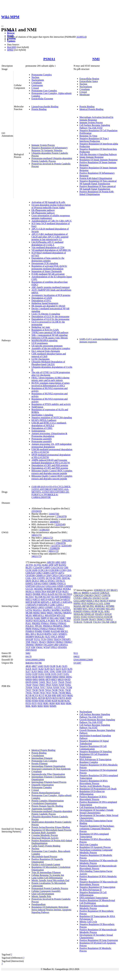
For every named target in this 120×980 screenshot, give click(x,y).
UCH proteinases (40, 343)
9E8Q (46, 706)
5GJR (53, 666)
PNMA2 (54, 623)
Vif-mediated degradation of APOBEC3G (51, 250)
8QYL (35, 698)
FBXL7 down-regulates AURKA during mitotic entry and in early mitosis (50, 379)
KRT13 (29, 599)
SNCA (54, 637)
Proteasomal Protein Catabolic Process (50, 888)
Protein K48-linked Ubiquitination (96, 178)
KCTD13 (68, 594)
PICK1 (67, 621)
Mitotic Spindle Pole (41, 896)
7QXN (55, 685)
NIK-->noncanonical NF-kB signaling (50, 335)
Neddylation (37, 407)
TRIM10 (51, 642)
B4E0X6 (30, 663)
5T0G (52, 671)
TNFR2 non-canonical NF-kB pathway (50, 332)
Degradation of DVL (41, 301)
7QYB (56, 687)
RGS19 (40, 634)
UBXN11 (63, 645)
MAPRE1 (56, 610)
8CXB (48, 695)
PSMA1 (49, 59)
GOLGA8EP (80, 601)
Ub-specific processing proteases (47, 346)
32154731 (56, 546)
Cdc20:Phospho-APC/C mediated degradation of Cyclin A (47, 243)
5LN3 (34, 671)
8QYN (49, 698)
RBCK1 (64, 631)
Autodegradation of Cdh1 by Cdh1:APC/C (52, 221)
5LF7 (28, 671)
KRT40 (37, 602)
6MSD (55, 677)
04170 (29, 656)
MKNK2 (58, 613)
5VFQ (41, 674)
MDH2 (36, 613)
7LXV (54, 682)
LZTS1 (66, 607)
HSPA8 (112, 601)
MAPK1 (47, 610)
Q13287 (77, 663)
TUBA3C (78, 622)
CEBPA (46, 573)
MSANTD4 (50, 615)
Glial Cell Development (43, 894)
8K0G (70, 695)
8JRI (54, 695)
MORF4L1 (100, 606)
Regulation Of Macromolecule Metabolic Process (94, 907)
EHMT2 (29, 583)
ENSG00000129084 (35, 660)
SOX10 (108, 614)
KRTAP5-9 (33, 605)
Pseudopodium (38, 904)
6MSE (62, 677)
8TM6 (48, 701)
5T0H (58, 671)
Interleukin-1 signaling (42, 415)
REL (28, 634)
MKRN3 (67, 613)
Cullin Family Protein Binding (46, 846)
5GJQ (47, 666)
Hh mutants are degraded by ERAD (48, 306)
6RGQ (61, 679)
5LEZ (41, 669)
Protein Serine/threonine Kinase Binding (51, 827)
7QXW (29, 687)
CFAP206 (30, 575)
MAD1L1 (38, 610)
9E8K (69, 703)
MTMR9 (78, 609)
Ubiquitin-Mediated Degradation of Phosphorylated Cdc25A (48, 363)
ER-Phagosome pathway (43, 210)
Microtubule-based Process (44, 856)
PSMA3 (44, 629)
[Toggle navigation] (2, 26)
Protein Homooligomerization (46, 793)
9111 (76, 653)
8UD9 (54, 701)
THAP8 (84, 619)
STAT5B (108, 617)
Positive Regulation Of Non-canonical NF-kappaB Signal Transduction (98, 188)
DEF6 (28, 581)
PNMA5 (62, 623)
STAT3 (84, 617)
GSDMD (68, 586)
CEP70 (54, 573)
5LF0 (47, 669)
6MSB (49, 677)
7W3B (55, 690)
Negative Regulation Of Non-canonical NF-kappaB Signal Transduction (98, 182)
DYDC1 (52, 581)
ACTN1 (29, 565)
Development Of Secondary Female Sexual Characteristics (97, 811)
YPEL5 (54, 647)
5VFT (60, 674)
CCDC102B (31, 570)
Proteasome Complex (42, 75)
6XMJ (35, 682)
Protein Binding (39, 109)
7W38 (35, 690)
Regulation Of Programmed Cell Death (98, 789)
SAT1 (55, 634)
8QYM (42, 698)
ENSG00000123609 (83, 660)
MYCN (92, 609)
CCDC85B (53, 570)
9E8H (52, 703)
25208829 (54, 548)
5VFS (54, 674)
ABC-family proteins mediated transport (51, 287)
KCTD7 (47, 597)
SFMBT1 (63, 634)
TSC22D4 (48, 645)
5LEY (35, 669)
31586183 (44, 530)
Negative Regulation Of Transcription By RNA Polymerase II (97, 888)
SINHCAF (89, 614)
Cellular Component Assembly (46, 891)
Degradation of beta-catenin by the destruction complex (48, 259)
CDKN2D (30, 573)
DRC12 (44, 581)
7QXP (61, 685)
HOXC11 (30, 591)
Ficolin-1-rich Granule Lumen (46, 864)
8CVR (29, 695)
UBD (56, 645)
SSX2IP (29, 639)
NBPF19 (45, 618)
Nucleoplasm (38, 80)
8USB (61, 701)
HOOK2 (67, 589)
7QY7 (43, 687)
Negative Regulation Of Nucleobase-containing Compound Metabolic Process (97, 829)
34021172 (36, 535)
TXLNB (105, 622)
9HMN (53, 706)
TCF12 (37, 639)
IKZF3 (29, 594)
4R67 (34, 666)
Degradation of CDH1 (42, 428)
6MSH (29, 679)
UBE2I (113, 622)
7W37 (28, 690)
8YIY (34, 703)
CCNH (63, 570)
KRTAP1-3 (57, 602)
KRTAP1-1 (46, 602)
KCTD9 (55, 597)
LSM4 (107, 603)
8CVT (42, 695)
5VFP (35, 674)
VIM (33, 647)
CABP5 (46, 568)
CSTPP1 (41, 578)
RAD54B (55, 631)
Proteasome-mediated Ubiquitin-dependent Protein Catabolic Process (52, 160)
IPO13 (44, 594)
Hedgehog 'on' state (41, 327)
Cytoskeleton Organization (44, 803)
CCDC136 (43, 570)
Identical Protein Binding (91, 109)
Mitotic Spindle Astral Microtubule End (50, 880)
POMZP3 (78, 611)
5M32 (40, 671)
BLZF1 (29, 568)
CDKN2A (104, 593)
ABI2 (58, 562)
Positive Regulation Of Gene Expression (99, 940)
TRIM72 (100, 619)
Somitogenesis (38, 431)
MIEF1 (50, 613)
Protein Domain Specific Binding (47, 806)
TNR (28, 642)
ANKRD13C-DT (102, 590)
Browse (11, 33)
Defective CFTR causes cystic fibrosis (50, 338)
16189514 (81, 37)
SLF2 (48, 637)
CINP (48, 575)
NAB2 (37, 618)
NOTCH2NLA (40, 621)
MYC (85, 609)
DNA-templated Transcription (94, 898)
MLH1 (29, 615)
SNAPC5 (99, 614)
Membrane (85, 95)
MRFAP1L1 (38, 615)
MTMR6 (110, 606)
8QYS (62, 698)
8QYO (56, 698)
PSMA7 (61, 629)
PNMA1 (45, 623)
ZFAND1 (63, 647)
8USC (67, 701)
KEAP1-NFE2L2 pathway (44, 420)
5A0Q (40, 666)
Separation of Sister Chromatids (47, 271)
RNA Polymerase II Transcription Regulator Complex (95, 761)
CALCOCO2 (57, 568)
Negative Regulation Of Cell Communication (93, 748)
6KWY (42, 677)
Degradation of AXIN (42, 298)
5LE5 (65, 666)
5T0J (69, 671)
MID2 (43, 613)
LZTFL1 (58, 607)
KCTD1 (59, 594)
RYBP (94, 611)
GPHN (60, 586)
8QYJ (28, 698)
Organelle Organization (43, 785)
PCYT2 (59, 621)
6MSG (69, 677)
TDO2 (50, 639)
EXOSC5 (97, 598)
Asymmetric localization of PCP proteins (51, 295)
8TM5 (42, 701)
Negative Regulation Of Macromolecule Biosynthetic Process (98, 883)
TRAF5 (42, 642)
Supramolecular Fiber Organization (48, 774)
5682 (28, 653)
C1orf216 (95, 593)
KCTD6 (39, 597)
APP (56, 565)
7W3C (61, 690)
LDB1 (53, 605)
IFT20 (59, 591)
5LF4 (64, 669)
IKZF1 (65, 591)
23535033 (36, 511)
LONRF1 (49, 607)
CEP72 (61, 573)
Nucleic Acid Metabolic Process (95, 786)
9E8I (58, 703)
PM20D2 (36, 623)
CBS (66, 568)
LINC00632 (31, 607)
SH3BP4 (30, 637)
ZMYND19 (31, 650)
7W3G (29, 693)
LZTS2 (29, 610)
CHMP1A (40, 575)
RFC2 (33, 634)
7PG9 (48, 685)
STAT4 (91, 617)
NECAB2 (54, 618)
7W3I (42, 693)
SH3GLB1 (39, 637)
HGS (97, 601)
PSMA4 (52, 629)
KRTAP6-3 (44, 605)
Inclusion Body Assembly (44, 833)
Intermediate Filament (42, 758)
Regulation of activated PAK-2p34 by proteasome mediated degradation (49, 267)
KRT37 (67, 599)
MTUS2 (29, 618)
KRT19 (44, 599)
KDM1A (91, 603)
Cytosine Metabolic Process (45, 835)
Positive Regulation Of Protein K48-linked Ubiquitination (97, 193)
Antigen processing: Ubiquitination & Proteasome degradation (49, 435)
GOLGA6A (51, 586)
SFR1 (107, 611)
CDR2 (39, 573)
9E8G (46, 703)
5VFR (48, 674)
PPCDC (39, 626)
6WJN (29, 682)
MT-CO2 (61, 615)
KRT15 (37, 599)
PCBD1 (52, 621)
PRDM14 (48, 626)
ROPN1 (48, 634)
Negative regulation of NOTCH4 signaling (52, 418)
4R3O (28, 666)
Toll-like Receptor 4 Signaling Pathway (98, 154)
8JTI (64, 695)
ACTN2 (38, 565)
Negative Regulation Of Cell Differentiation (93, 894)
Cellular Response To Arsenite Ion (48, 875)
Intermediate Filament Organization (48, 766)
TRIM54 (39, 645)
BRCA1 (77, 593)
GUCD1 (29, 589)
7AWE (42, 682)
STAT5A (99, 617)
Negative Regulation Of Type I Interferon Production (94, 140)
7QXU (68, 685)
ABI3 (64, 562)
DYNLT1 (61, 581)
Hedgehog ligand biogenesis (45, 303)
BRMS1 (86, 593)
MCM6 (29, 613)
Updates (11, 41)
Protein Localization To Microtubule (49, 883)
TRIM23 (59, 642)
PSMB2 (39, 631)
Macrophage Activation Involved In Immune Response (96, 118)
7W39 (41, 690)
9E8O (40, 706)
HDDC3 (90, 601)
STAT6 (77, 619)
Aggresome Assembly (42, 809)
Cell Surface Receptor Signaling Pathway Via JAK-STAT (95, 126)
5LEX (28, 669)
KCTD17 (30, 597)
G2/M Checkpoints (40, 359)
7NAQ (35, 685)
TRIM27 (68, 642)
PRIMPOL (58, 626)
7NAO (68, 682)
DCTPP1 (57, 578)
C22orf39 (38, 568)
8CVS (35, 695)
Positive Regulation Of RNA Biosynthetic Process (93, 798)
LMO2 (41, 607)
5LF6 (70, 669)
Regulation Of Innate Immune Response (99, 160)
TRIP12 (109, 619)
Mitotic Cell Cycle (88, 922)
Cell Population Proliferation (93, 807)
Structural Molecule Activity (45, 838)
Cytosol (35, 88)
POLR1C (30, 626)
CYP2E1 (78, 598)
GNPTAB (30, 586)
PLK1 (28, 623)
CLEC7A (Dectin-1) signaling (46, 314)
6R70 (48, 679)
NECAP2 (110, 609)
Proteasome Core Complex (44, 91)
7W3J (48, 693)
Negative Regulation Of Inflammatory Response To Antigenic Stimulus (50, 149)
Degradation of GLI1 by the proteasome (50, 317)
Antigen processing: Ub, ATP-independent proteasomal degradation (52, 445)
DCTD (49, 578)
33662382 (67, 540)
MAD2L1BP (80, 606)
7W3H (36, 693)
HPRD (10, 50)
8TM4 (35, 701)
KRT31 (52, 599)
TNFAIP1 (66, 639)
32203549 (60, 524)
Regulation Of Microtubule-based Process (51, 830)
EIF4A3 (38, 583)
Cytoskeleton (38, 755)
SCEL (101, 611)
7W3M (62, 693)
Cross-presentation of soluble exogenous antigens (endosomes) (51, 217)
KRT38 (29, 602)
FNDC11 (61, 583)
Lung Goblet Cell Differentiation (47, 878)
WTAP (47, 647)
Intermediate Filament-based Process (49, 782)
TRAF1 (35, 642)
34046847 (54, 522)
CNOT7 (97, 595)
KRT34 (59, 599)
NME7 (63, 618)
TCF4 (44, 639)
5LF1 (53, 669)
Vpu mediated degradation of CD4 (48, 247)
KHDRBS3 (65, 597)
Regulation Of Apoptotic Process (95, 847)
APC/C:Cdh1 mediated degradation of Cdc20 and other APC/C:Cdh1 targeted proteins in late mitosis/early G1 (50, 237)
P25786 (38, 663)
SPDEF (61, 637)
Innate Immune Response (92, 157)
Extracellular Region (89, 79)
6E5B (35, 677)
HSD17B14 (41, 591)
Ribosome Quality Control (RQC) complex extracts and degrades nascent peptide (52, 472)
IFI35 (84, 603)
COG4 (61, 575)
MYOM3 (101, 609)
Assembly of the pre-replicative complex (51, 348)
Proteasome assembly (42, 439)
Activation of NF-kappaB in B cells (48, 202)
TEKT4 (57, 639)
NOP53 (29, 621)
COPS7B (106, 595)
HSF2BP (51, 591)
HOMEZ (58, 589)
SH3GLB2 (79, 614)
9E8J (63, 703)
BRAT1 (114, 590)
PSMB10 (30, 631)
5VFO (29, 674)
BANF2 (62, 565)
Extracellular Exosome (42, 99)
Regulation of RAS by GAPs (45, 330)
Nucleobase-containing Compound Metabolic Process (96, 851)
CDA (69, 570)
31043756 (54, 514)
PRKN (67, 626)
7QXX (36, 687)
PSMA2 (36, 629)
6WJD (67, 679)
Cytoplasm (37, 83)
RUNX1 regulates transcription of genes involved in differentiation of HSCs (51, 384)
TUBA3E (88, 622)
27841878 (61, 516)
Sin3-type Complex (89, 845)
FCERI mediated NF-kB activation (48, 274)
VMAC (39, 647)
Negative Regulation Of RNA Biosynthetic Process (94, 782)
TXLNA (97, 622)
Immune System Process (43, 145)
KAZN (51, 594)
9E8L (28, 706)
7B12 (48, 682)
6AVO (29, 677)
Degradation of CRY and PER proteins (50, 465)
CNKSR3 (88, 595)
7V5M (69, 687)
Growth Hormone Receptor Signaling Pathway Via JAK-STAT (97, 721)
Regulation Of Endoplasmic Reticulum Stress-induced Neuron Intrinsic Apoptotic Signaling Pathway (52, 910)
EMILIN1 (87, 598)
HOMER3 (48, 589)
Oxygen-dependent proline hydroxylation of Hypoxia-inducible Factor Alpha (51, 206)
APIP (51, 565)
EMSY (46, 583)
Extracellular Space (89, 81)
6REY (54, 679)
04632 (77, 656)
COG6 (68, 575)
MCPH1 (90, 606)
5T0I (64, 671)
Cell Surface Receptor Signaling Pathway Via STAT (95, 726)
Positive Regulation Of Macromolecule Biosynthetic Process (98, 867)
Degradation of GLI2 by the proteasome (50, 319)
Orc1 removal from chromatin (46, 351)
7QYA (49, 687)
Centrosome (37, 85)
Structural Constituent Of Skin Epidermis (51, 769)
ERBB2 (53, 583)
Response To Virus (88, 136)
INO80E (37, 594)
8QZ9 (68, 698)
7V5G (62, 687)
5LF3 (58, 669)
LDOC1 (60, 605)
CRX (34, 578)
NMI (96, 59)
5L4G (59, 666)
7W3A (48, 690)
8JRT (59, 695)
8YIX (28, 703)
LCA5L (100, 603)
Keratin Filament (40, 763)
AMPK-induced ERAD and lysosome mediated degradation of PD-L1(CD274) (51, 461)
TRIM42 (30, 645)
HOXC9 (104, 601)
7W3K (55, 693)
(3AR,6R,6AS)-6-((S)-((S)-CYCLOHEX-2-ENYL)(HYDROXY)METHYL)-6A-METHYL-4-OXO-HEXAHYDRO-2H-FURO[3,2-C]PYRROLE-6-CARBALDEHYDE (51, 492)
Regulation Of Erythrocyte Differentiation (92, 793)
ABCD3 (51, 562)
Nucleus (35, 77)
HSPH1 (77, 603)
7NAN (61, 682)
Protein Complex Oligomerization (48, 801)
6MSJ (35, 679)
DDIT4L (66, 578)
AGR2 (45, 565)
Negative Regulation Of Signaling (96, 752)
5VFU (66, 674)
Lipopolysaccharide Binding (45, 107)
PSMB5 (47, 631)
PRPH (29, 629)
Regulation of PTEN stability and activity (51, 404)
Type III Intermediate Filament (46, 872)
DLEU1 (36, 581)
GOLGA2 (40, 586)
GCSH (105, 598)
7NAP (28, 685)
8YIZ (40, 703)
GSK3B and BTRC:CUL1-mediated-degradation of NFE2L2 (49, 424)
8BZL (68, 693)
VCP (28, 647)
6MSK (42, 679)
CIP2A (55, 575)
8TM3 (29, 701)
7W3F (68, 690)
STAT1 (77, 617)
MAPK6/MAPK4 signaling (44, 340)
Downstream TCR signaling (45, 263)
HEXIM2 (38, 589)
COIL (28, 578)
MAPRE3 (66, 610)
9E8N (34, 706)
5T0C (46, 671)
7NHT (42, 685)
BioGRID (12, 47)
